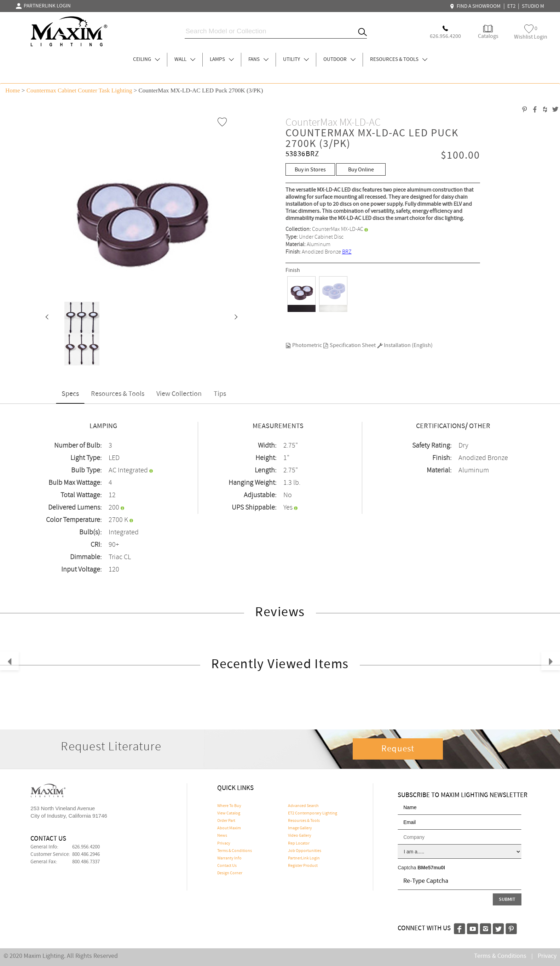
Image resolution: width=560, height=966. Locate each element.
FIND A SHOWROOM (476, 6)
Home (13, 90)
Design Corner (230, 873)
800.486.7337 (86, 862)
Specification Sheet (349, 345)
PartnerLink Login (304, 858)
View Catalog (229, 813)
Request (398, 749)
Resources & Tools (118, 394)
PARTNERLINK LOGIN (43, 6)
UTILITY (296, 59)
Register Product (303, 866)
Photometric (304, 345)
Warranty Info (229, 858)
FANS (258, 59)
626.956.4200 (86, 847)
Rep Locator (299, 843)
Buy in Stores (310, 170)
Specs (70, 394)
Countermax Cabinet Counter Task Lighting (79, 90)
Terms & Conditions (235, 851)
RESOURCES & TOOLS (399, 59)
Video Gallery (300, 836)
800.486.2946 (86, 854)
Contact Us (227, 866)
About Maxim (229, 828)
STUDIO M (533, 6)
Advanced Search (303, 806)
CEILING (146, 59)
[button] (47, 318)
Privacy (224, 843)
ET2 (511, 6)
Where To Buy (229, 806)
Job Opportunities (305, 851)
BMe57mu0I (431, 868)
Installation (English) (405, 345)
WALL (185, 59)
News (222, 836)
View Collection (179, 394)
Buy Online (361, 170)
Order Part (226, 821)
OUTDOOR (339, 59)
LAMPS (222, 59)
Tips (220, 394)
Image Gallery (300, 828)
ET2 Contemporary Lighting (313, 813)
